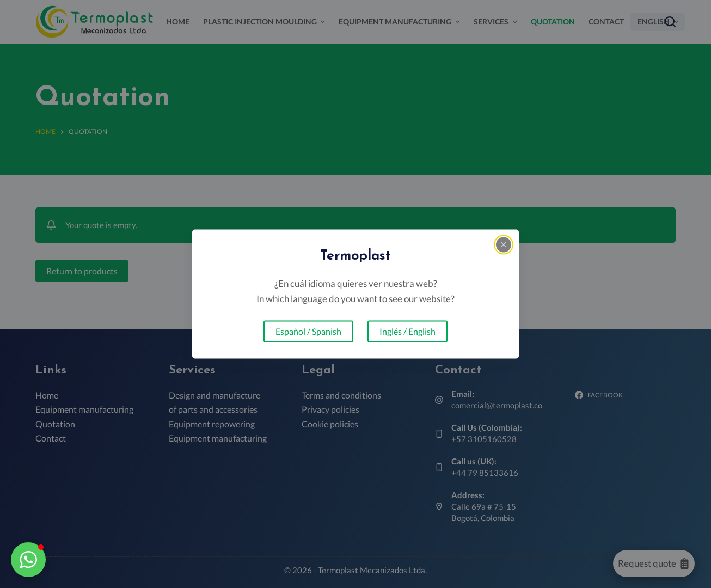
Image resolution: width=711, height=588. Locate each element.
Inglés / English (407, 331)
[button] (28, 560)
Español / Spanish (308, 331)
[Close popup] (504, 245)
